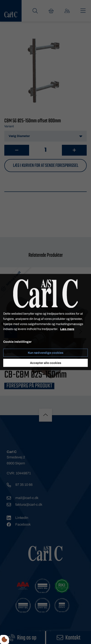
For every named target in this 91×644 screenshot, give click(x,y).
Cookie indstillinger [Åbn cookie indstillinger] (17, 342)
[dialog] (45, 322)
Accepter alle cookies (46, 363)
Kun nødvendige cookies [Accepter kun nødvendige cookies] (46, 353)
